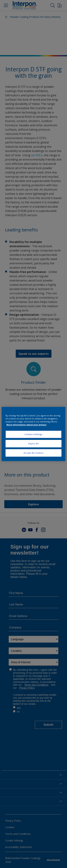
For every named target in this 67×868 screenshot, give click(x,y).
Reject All (33, 444)
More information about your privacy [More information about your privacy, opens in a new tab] (26, 425)
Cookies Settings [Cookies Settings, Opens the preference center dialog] (33, 434)
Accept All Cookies (33, 453)
